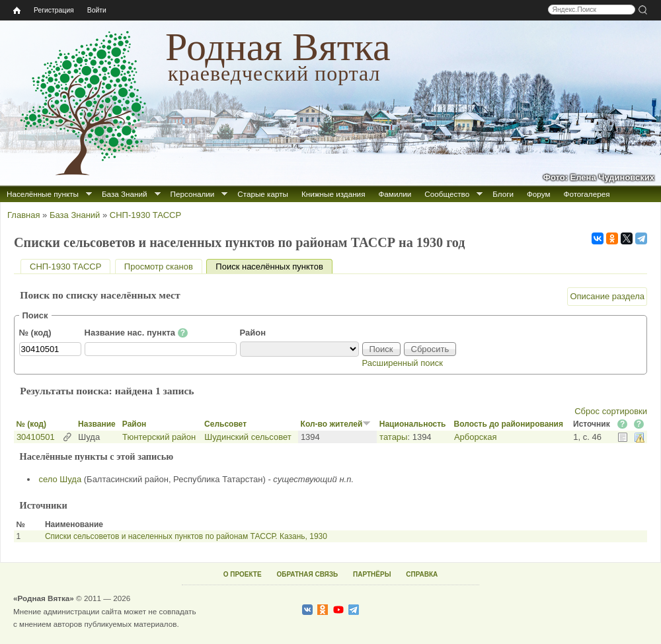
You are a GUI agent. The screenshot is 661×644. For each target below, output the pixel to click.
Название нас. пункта (136, 333)
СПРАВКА (422, 574)
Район (253, 333)
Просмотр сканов (159, 267)
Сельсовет (225, 424)
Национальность (413, 424)
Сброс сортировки (611, 411)
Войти (97, 10)
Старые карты (263, 194)
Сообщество (447, 194)
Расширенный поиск (403, 363)
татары (393, 437)
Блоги (503, 194)
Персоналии (193, 194)
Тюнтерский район (159, 437)
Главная (23, 215)
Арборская (476, 437)
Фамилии (395, 194)
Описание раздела (607, 296)
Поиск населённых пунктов (274, 267)
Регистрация (54, 10)
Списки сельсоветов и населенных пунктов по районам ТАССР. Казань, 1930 (186, 536)
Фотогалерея (587, 194)
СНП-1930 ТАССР (145, 215)
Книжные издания (333, 194)
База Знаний (125, 194)
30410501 (36, 437)
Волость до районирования (509, 424)
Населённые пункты (43, 194)
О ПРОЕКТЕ (243, 574)
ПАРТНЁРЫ (372, 574)
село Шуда (60, 479)
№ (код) (35, 333)
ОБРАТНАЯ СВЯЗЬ (307, 574)
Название (97, 424)
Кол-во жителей (336, 424)
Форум (539, 194)
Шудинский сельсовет (248, 437)
